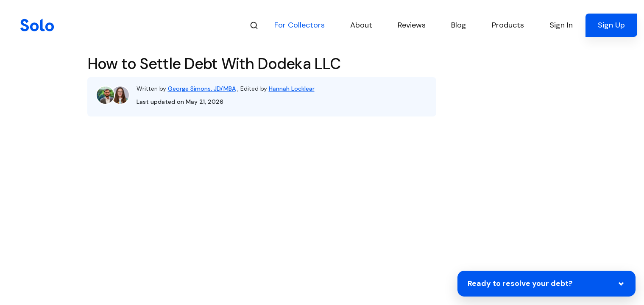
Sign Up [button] (611, 25)
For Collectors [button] (300, 25)
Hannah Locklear (292, 89)
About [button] (361, 25)
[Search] (254, 25)
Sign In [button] (561, 25)
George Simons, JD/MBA (202, 89)
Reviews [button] (412, 25)
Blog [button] (459, 25)
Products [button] (508, 25)
